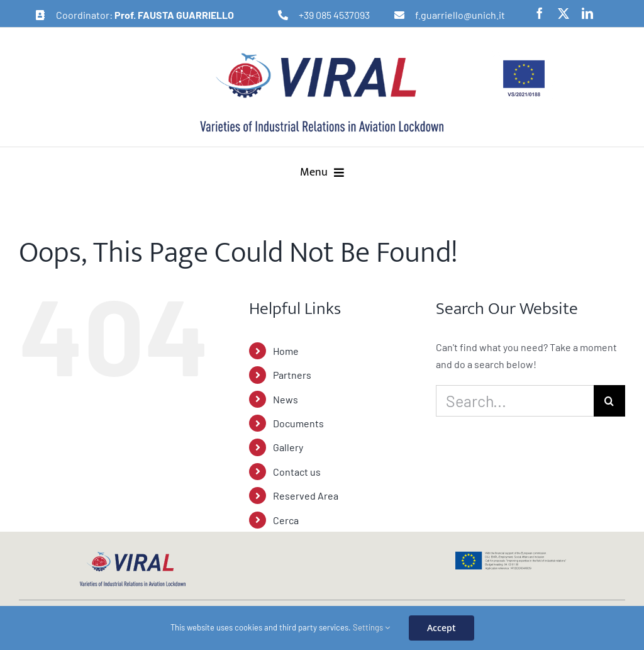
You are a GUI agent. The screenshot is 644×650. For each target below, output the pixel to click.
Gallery (288, 447)
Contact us (297, 472)
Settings (371, 627)
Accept (441, 628)
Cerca (286, 520)
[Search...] (515, 401)
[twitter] (563, 13)
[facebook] (540, 13)
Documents (298, 423)
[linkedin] (587, 13)
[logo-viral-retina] (322, 54)
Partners (292, 375)
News (286, 399)
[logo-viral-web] (133, 555)
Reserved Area (306, 496)
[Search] (609, 401)
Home (286, 351)
